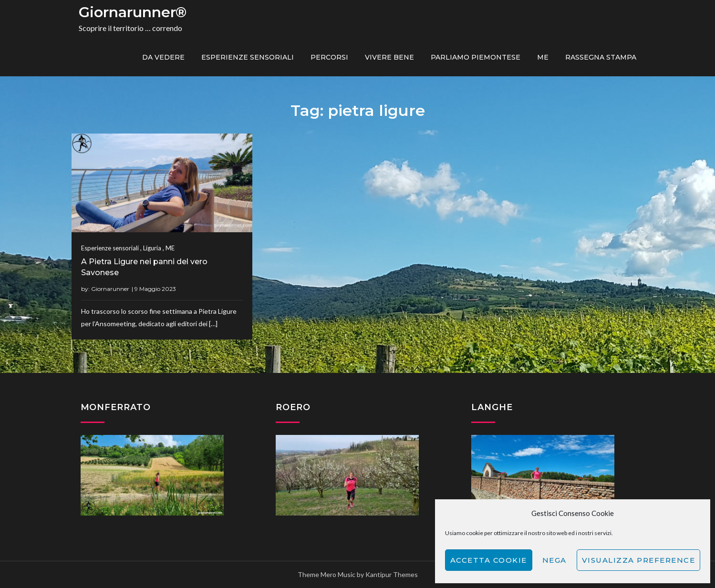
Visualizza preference (639, 560)
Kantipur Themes (392, 574)
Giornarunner (110, 289)
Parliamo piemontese (476, 57)
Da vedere (163, 57)
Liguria (152, 248)
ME (543, 57)
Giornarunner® (133, 12)
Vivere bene (389, 57)
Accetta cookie (489, 560)
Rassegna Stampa (601, 57)
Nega (554, 560)
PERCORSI (329, 57)
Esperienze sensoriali (248, 57)
